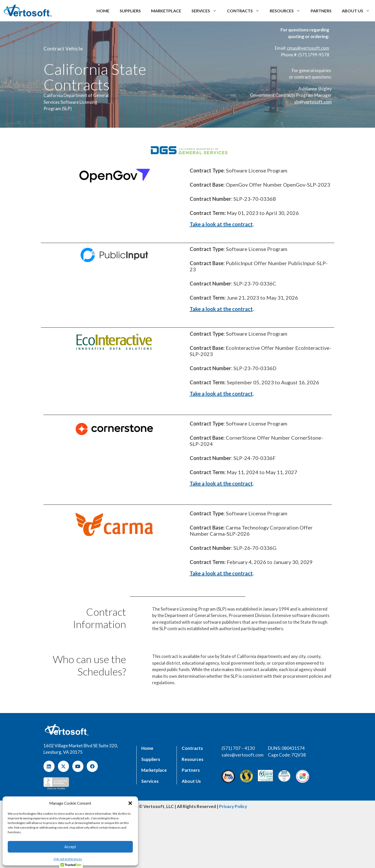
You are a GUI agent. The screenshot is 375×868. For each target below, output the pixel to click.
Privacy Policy (233, 806)
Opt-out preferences (68, 859)
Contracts (246, 11)
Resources (288, 11)
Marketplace (166, 11)
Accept (70, 847)
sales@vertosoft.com (243, 755)
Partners (321, 11)
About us (358, 11)
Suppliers (130, 11)
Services (207, 11)
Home (103, 11)
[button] (130, 803)
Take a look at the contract (221, 224)
